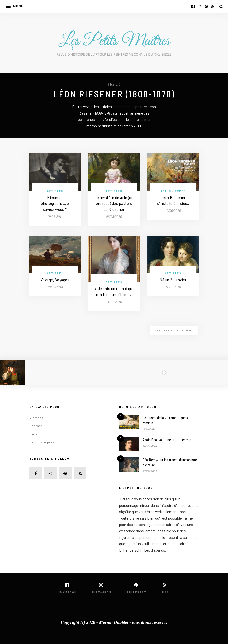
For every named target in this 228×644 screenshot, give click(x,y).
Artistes (55, 191)
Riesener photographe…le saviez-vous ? (55, 203)
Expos (180, 191)
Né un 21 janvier (173, 280)
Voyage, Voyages (55, 280)
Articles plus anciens (174, 330)
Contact (36, 426)
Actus (166, 191)
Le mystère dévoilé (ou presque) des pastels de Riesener (114, 203)
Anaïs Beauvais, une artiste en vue (167, 440)
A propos (36, 418)
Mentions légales (42, 442)
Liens (33, 434)
